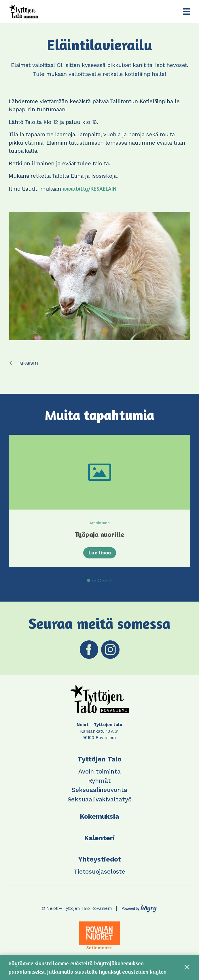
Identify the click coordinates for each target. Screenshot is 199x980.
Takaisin (28, 363)
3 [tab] (99, 580)
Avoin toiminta (99, 771)
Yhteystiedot (100, 859)
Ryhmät (99, 781)
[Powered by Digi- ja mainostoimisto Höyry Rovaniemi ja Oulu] (139, 907)
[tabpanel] (99, 501)
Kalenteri (99, 838)
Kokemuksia (99, 817)
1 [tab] (89, 580)
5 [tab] (110, 580)
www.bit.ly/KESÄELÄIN (90, 188)
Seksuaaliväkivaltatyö (100, 799)
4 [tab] (105, 580)
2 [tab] (94, 580)
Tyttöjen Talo (99, 759)
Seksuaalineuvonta (99, 790)
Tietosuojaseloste (99, 871)
